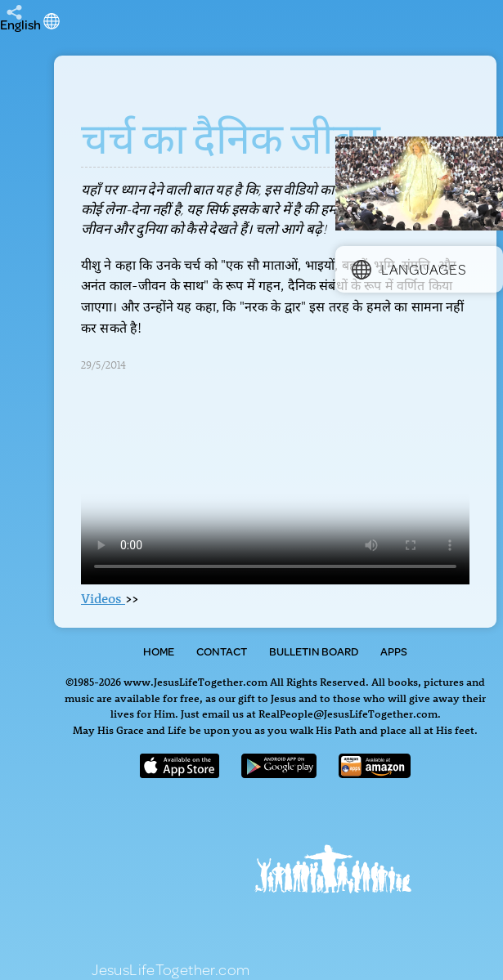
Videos (103, 598)
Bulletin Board (314, 651)
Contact (222, 651)
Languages (409, 269)
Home (159, 651)
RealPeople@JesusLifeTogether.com (348, 713)
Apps (394, 651)
